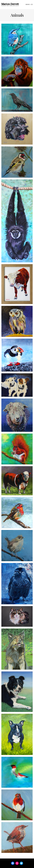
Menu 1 (29, 4)
